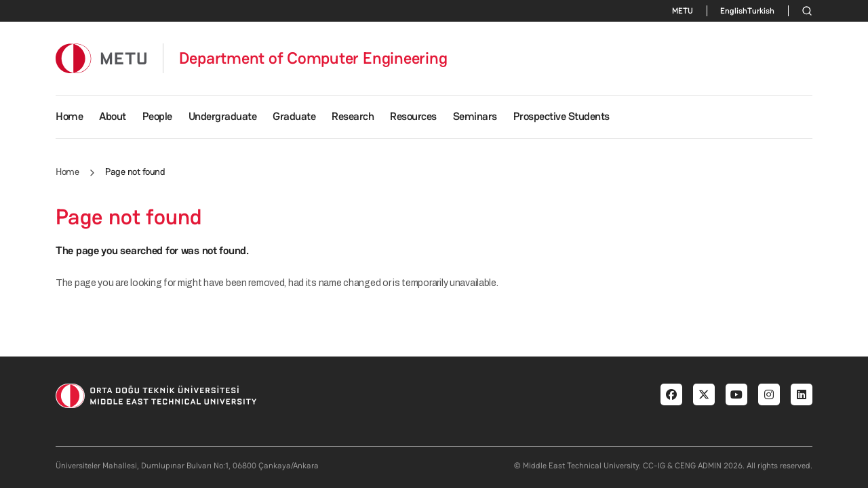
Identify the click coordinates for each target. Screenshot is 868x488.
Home (69, 116)
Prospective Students (561, 116)
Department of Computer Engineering (313, 58)
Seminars (475, 116)
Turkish (761, 11)
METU (683, 11)
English (734, 11)
